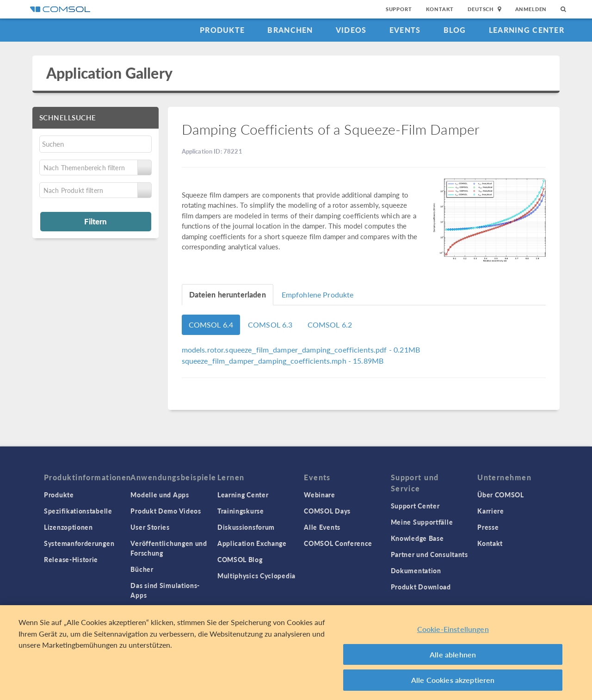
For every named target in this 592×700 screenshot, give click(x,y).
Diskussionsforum (246, 527)
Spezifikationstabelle (78, 511)
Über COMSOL (501, 495)
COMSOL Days (327, 511)
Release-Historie (71, 559)
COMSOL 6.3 (270, 325)
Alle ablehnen (453, 654)
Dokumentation (416, 570)
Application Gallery (109, 73)
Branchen (290, 30)
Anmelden (531, 9)
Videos (351, 30)
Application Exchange (252, 543)
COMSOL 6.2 (330, 325)
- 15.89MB (283, 361)
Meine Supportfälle (422, 522)
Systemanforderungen (79, 543)
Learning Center (527, 30)
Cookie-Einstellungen (453, 629)
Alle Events (322, 527)
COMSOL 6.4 (211, 325)
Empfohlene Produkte (318, 294)
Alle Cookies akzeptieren (453, 680)
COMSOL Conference (338, 543)
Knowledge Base (417, 538)
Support (399, 9)
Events (405, 30)
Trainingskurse (241, 511)
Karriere (491, 511)
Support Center (415, 506)
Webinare (320, 495)
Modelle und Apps (160, 495)
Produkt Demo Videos (166, 511)
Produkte (222, 30)
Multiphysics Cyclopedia (256, 576)
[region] (296, 653)
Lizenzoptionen (68, 527)
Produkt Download (421, 587)
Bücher (142, 569)
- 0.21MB (301, 350)
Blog (455, 30)
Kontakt (440, 9)
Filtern (96, 221)
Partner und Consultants (429, 554)
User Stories (150, 527)
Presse (488, 527)
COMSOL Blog (240, 559)
